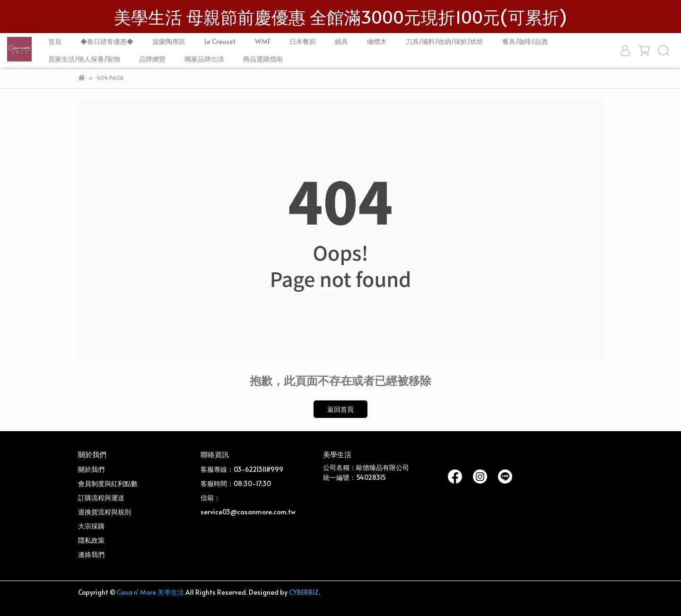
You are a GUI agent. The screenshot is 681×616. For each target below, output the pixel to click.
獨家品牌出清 (204, 59)
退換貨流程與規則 (105, 512)
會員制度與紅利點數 (108, 483)
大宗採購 (91, 526)
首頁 (55, 41)
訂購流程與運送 (101, 498)
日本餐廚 (303, 41)
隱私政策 (91, 540)
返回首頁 (340, 409)
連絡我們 (91, 554)
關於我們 (91, 469)
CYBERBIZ (304, 592)
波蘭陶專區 (169, 41)
